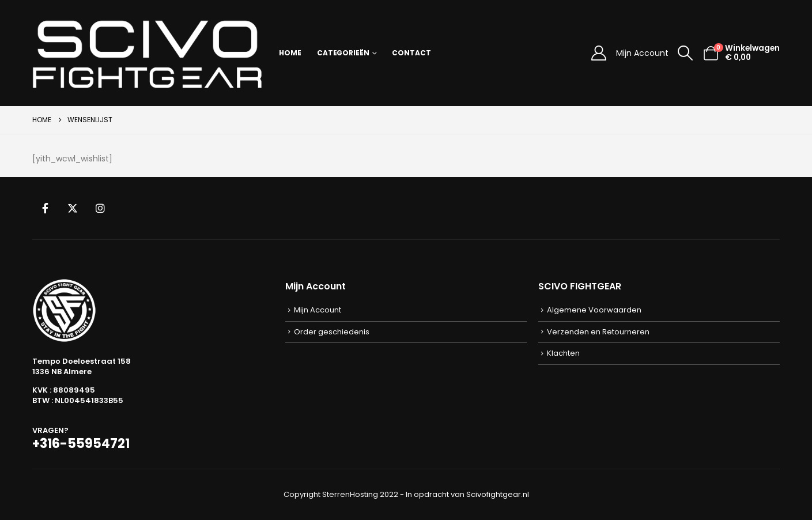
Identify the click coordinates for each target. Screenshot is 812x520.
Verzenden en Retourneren (598, 332)
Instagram (100, 208)
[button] (686, 53)
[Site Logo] (148, 53)
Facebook (45, 208)
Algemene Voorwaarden (594, 310)
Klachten (563, 353)
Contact (411, 53)
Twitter (73, 208)
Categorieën (343, 53)
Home (290, 53)
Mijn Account (642, 53)
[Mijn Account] (599, 53)
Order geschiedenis (332, 332)
